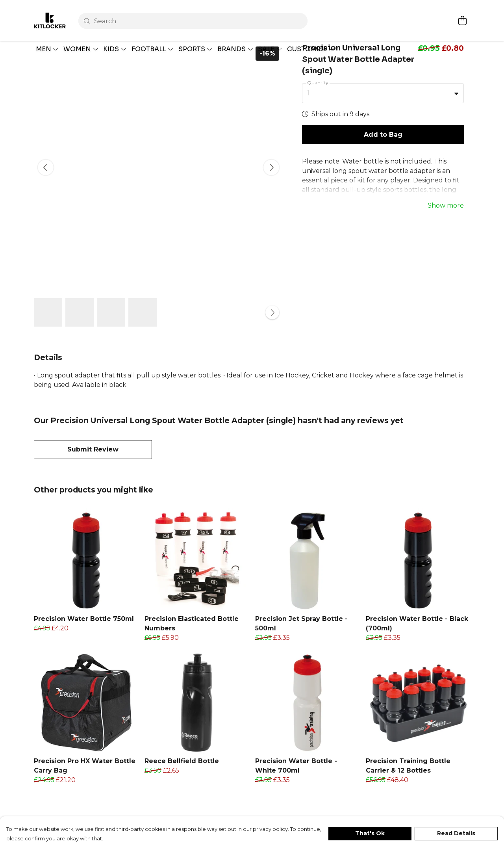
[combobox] (383, 112)
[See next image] (271, 186)
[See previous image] (46, 186)
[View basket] (462, 12)
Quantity (318, 101)
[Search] (194, 13)
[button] (456, 112)
